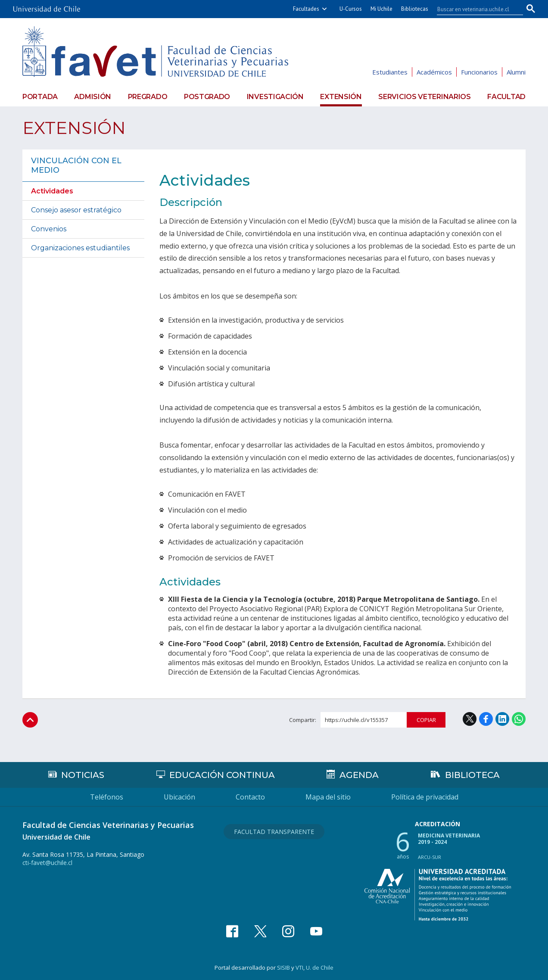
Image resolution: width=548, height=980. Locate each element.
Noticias (83, 775)
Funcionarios (479, 72)
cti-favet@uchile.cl (47, 863)
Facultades (306, 9)
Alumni (516, 72)
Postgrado (207, 97)
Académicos (434, 72)
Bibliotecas (415, 9)
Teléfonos (107, 797)
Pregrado (148, 97)
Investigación (275, 97)
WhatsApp (519, 719)
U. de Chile (320, 968)
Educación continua (222, 775)
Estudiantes (390, 72)
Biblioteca (472, 775)
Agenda (359, 775)
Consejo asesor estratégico (76, 210)
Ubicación (179, 797)
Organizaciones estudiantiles (80, 248)
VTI (299, 968)
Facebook (486, 719)
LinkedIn (502, 719)
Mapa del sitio (328, 797)
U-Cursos (351, 9)
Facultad (506, 97)
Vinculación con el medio (76, 165)
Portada (40, 97)
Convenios (49, 229)
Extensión (341, 97)
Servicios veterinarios (424, 97)
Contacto (250, 797)
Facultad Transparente (274, 832)
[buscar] (475, 9)
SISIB (283, 968)
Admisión (93, 97)
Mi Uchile (381, 9)
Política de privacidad (425, 797)
